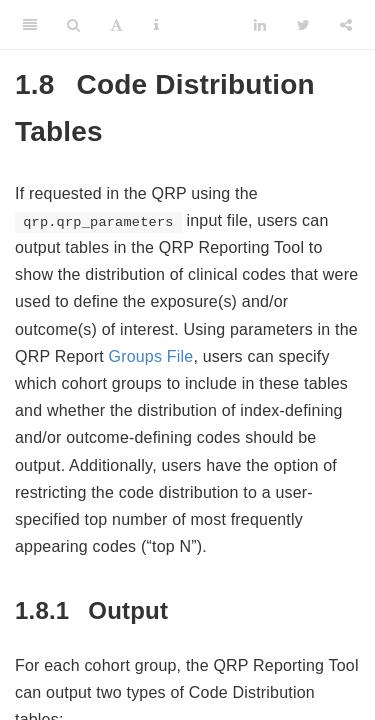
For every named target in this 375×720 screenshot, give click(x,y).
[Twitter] (303, 25)
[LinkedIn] (260, 25)
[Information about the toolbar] (156, 25)
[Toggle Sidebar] (30, 25)
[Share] (346, 25)
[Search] (73, 25)
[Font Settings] (116, 25)
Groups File (151, 356)
